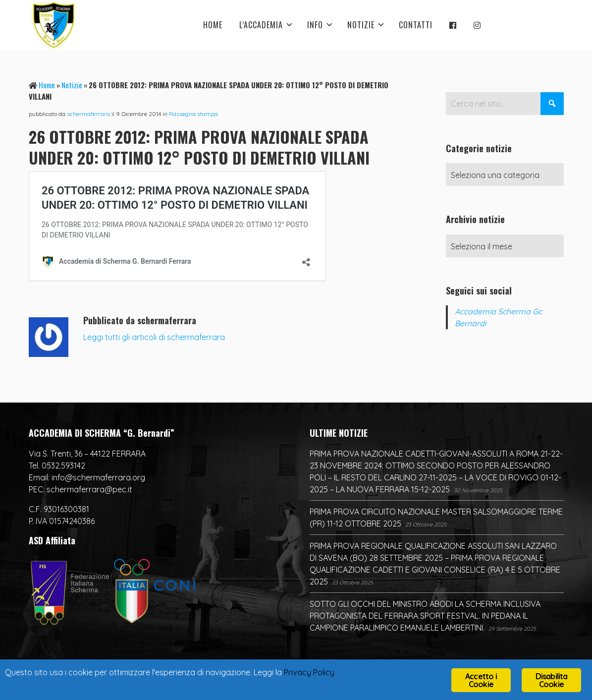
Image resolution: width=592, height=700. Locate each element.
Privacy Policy (327, 673)
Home (47, 85)
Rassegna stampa (193, 114)
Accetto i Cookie (481, 680)
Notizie (72, 85)
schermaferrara (88, 114)
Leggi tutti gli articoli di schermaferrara (154, 337)
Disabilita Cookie (552, 680)
